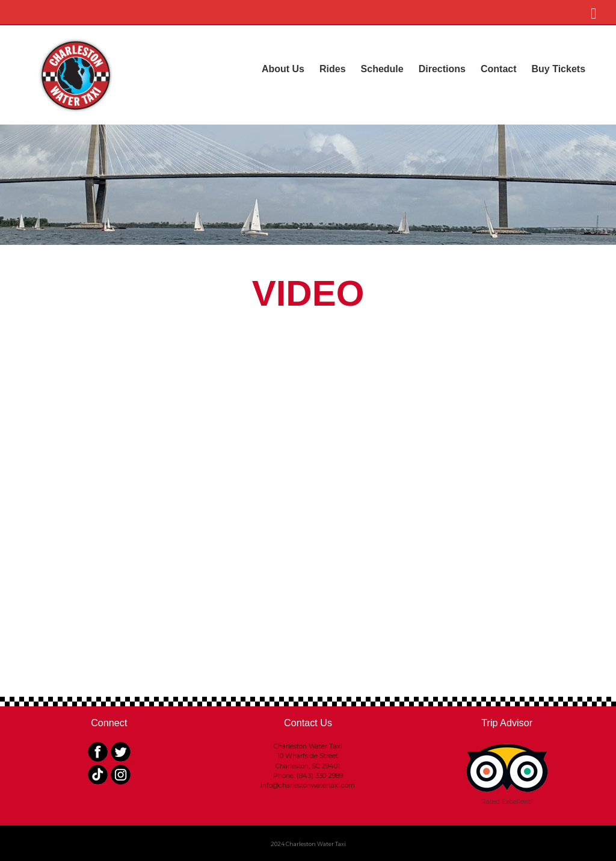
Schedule (382, 69)
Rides (333, 69)
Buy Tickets (559, 69)
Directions (442, 69)
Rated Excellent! (507, 802)
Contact (499, 69)
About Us (283, 69)
